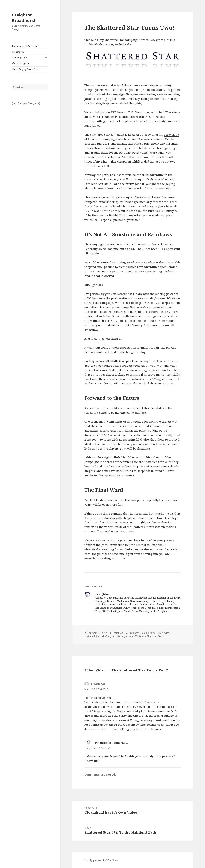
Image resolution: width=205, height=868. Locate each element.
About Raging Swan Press (26, 69)
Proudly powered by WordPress (101, 860)
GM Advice (163, 633)
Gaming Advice (20, 58)
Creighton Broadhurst (24, 18)
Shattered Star (92, 636)
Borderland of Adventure (26, 46)
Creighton (118, 633)
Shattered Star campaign (122, 40)
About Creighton (21, 63)
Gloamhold (18, 52)
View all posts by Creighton (154, 611)
